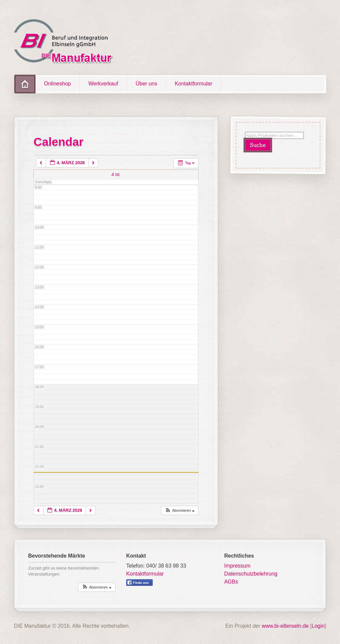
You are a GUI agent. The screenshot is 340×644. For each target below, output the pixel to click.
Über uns (146, 84)
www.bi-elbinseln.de (285, 626)
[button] (180, 511)
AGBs (231, 582)
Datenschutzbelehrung (251, 574)
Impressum (237, 566)
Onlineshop (58, 84)
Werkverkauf (103, 84)
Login (318, 626)
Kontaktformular (193, 84)
